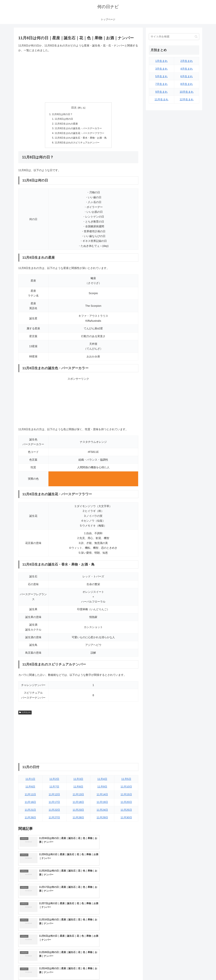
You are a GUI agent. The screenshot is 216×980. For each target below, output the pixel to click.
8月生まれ (187, 84)
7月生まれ (161, 84)
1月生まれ (161, 61)
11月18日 (78, 803)
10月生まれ (187, 92)
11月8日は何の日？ (62, 114)
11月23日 (78, 811)
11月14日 (102, 795)
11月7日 (54, 788)
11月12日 (54, 795)
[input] (174, 37)
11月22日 (54, 811)
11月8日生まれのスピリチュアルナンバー (77, 144)
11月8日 (78, 788)
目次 (74, 108)
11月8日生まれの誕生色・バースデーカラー (78, 129)
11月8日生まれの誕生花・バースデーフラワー (80, 134)
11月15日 (126, 795)
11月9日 (102, 788)
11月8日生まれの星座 (66, 124)
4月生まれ (187, 69)
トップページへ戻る (166, 971)
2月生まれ (187, 61)
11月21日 (30, 811)
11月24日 (102, 811)
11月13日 (78, 795)
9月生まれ (161, 92)
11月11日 (30, 795)
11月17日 (54, 803)
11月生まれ (25, 713)
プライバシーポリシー (189, 971)
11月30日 (126, 818)
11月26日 (30, 818)
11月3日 (78, 780)
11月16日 (30, 803)
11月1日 (30, 780)
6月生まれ (187, 76)
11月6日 (30, 788)
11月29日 (102, 818)
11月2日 (54, 780)
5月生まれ (161, 76)
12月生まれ (187, 99)
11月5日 (126, 780)
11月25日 (126, 811)
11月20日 (126, 803)
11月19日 (102, 803)
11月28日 (78, 818)
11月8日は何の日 (64, 119)
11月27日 (54, 818)
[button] (196, 37)
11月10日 (126, 788)
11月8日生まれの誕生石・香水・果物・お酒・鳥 (81, 139)
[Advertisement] (78, 78)
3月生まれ (161, 69)
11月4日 (102, 780)
